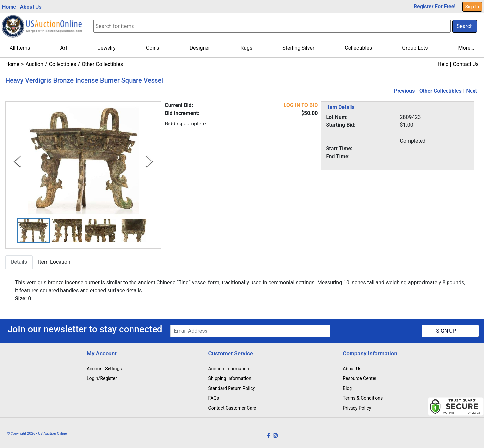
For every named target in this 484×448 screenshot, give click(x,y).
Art (64, 48)
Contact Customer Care (232, 408)
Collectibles (358, 48)
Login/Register (102, 378)
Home (9, 7)
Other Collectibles (102, 64)
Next (472, 91)
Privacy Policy (357, 408)
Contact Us (466, 64)
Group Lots (415, 48)
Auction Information (229, 369)
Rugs (246, 48)
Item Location (54, 262)
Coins (153, 48)
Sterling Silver (298, 48)
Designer (200, 48)
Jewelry (107, 48)
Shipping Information (230, 378)
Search (465, 26)
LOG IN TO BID (301, 105)
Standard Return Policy (232, 388)
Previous (404, 91)
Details (19, 262)
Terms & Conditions (363, 398)
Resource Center (360, 378)
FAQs (214, 398)
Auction (34, 64)
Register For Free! (435, 6)
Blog (347, 388)
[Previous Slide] (17, 161)
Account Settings (104, 369)
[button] (33, 231)
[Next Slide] (149, 161)
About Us (31, 7)
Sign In (472, 7)
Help (443, 64)
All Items (20, 48)
